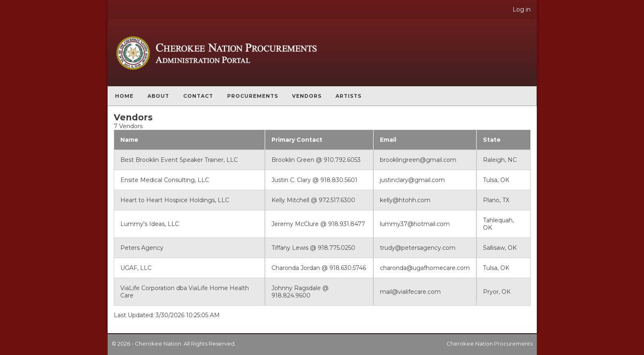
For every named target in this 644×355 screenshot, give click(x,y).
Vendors (307, 96)
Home (124, 96)
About (158, 96)
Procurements (253, 96)
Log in (522, 9)
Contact (198, 96)
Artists (348, 96)
